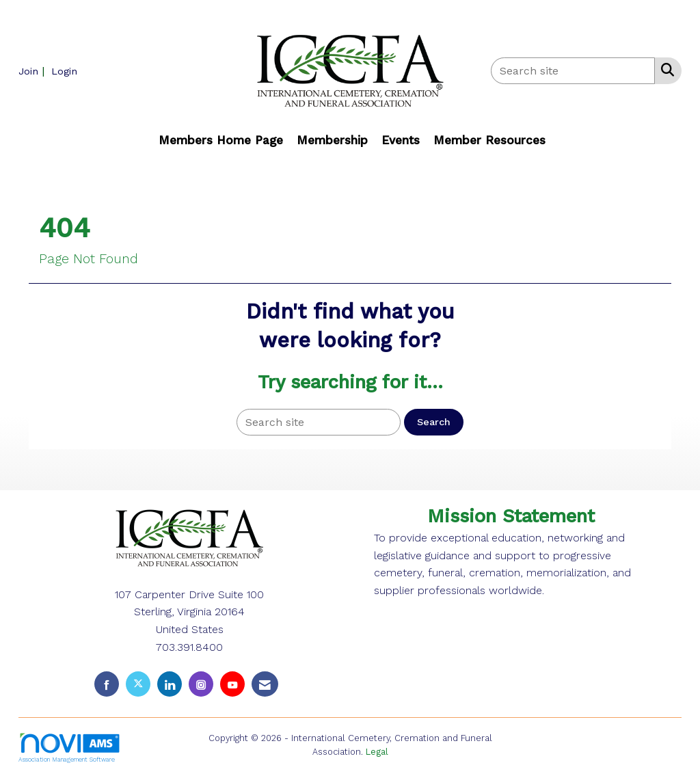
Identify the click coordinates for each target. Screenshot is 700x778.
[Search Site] (665, 70)
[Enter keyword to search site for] (573, 71)
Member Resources (489, 140)
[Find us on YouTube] (232, 684)
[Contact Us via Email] (265, 684)
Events (401, 140)
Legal (377, 752)
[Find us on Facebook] (107, 684)
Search (434, 422)
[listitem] (33, 71)
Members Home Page (221, 140)
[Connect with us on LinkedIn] (170, 684)
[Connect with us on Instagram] (201, 684)
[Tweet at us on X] (138, 684)
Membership (332, 140)
